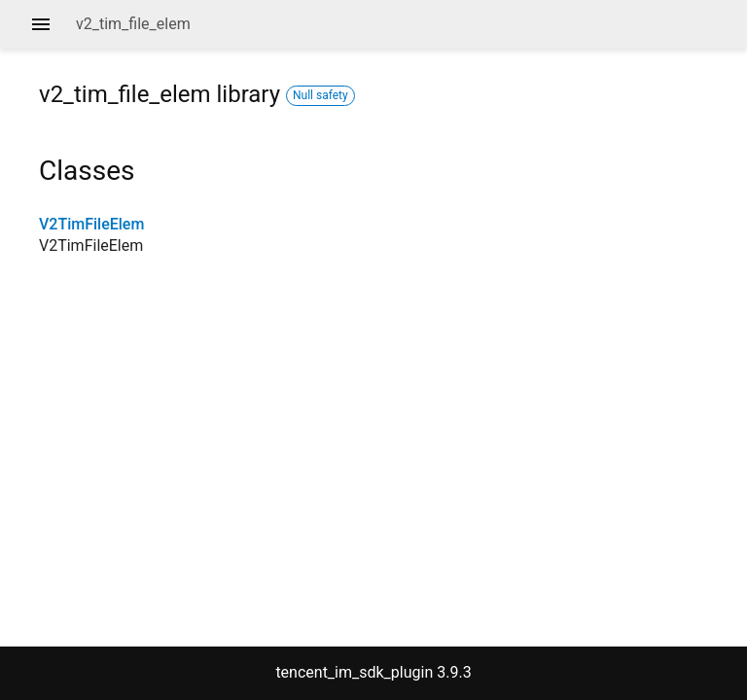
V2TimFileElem (91, 224)
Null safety (320, 95)
